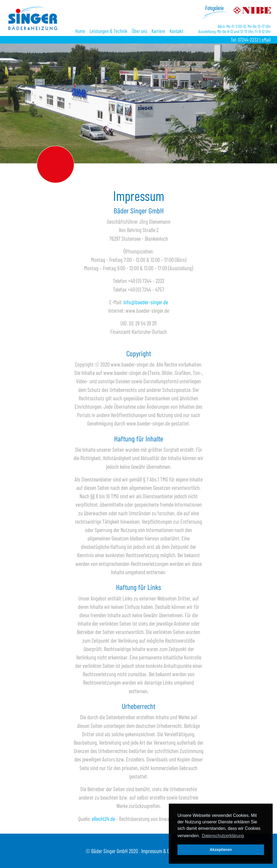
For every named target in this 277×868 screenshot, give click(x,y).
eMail (266, 40)
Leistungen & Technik (108, 31)
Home (80, 31)
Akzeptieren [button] (221, 850)
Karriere (158, 31)
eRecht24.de (103, 819)
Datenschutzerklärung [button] (223, 836)
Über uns (139, 31)
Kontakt (176, 31)
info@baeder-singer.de (146, 302)
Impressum (152, 851)
